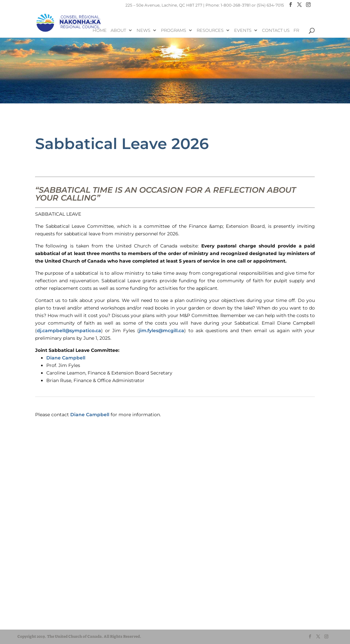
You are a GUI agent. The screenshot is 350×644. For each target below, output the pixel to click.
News (143, 30)
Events (243, 30)
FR (296, 30)
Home (100, 30)
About (118, 30)
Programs (174, 30)
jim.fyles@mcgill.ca (162, 331)
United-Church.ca (45, 601)
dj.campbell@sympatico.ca (69, 331)
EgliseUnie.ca (41, 607)
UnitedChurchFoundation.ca (56, 614)
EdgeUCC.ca (40, 620)
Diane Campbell (66, 358)
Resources (210, 30)
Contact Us (276, 30)
